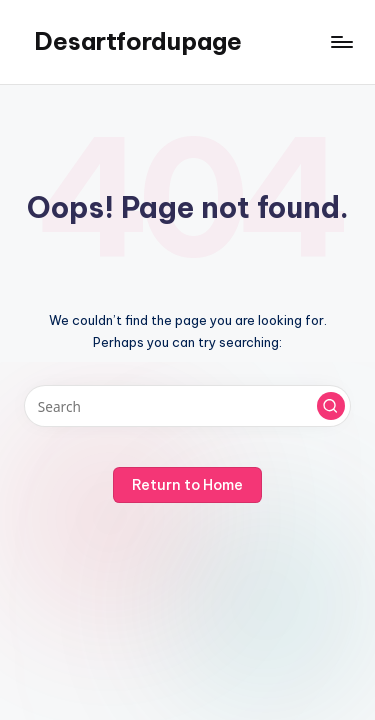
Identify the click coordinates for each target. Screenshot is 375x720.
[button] (331, 406)
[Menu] (341, 41)
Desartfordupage (138, 41)
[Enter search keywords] (187, 406)
